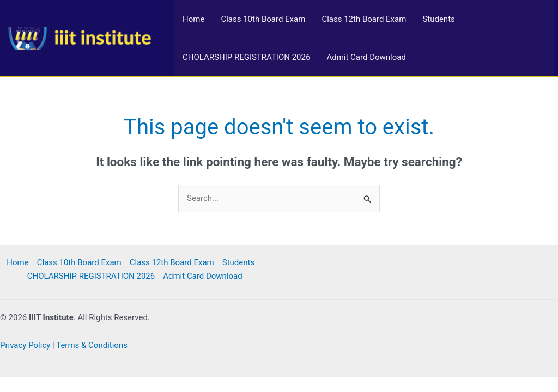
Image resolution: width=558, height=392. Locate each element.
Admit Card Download (366, 57)
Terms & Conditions (92, 345)
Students (438, 19)
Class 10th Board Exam (263, 19)
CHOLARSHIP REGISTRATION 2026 (246, 57)
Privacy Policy (25, 345)
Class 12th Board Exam (364, 19)
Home (193, 19)
